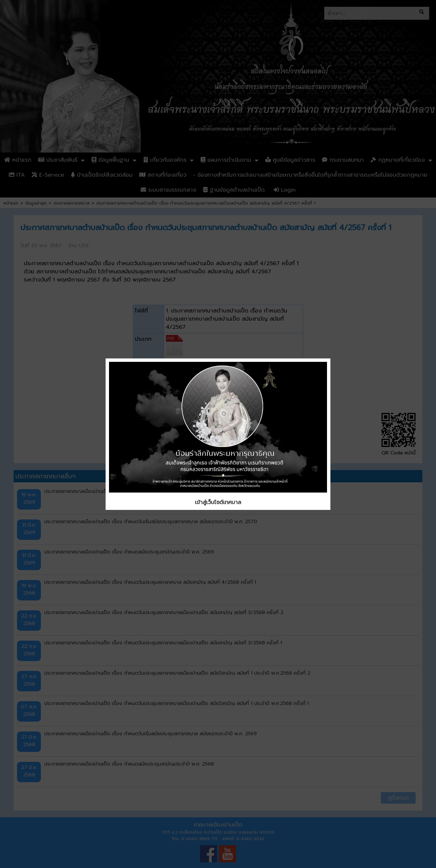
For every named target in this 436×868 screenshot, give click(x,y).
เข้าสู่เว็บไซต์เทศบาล (218, 502)
